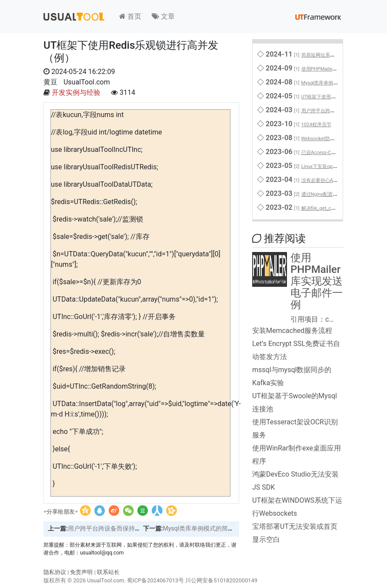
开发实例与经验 (76, 92)
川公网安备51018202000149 (221, 580)
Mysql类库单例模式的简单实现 (204, 528)
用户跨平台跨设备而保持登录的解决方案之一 (129, 528)
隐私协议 (55, 572)
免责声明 (81, 572)
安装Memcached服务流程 (292, 331)
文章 (163, 16)
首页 (130, 16)
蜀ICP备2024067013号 (155, 580)
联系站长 (108, 572)
